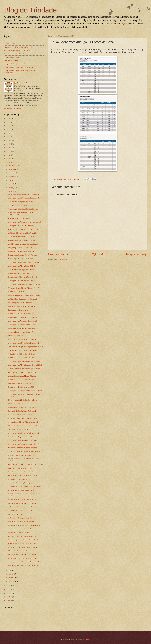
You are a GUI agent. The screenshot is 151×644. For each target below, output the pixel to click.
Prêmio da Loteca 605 (16, 514)
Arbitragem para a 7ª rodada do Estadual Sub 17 (25, 343)
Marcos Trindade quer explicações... (21, 551)
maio (11, 191)
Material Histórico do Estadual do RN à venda (24, 295)
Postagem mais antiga (136, 254)
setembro (12, 177)
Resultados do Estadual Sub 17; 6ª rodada (23, 407)
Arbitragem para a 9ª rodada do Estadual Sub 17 (25, 198)
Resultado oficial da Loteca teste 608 (21, 251)
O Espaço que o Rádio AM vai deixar (21, 490)
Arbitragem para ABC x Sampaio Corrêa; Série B (25, 365)
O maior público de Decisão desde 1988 (22, 558)
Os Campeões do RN (11, 60)
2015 (9, 159)
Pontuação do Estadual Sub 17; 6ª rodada (22, 411)
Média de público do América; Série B (21, 306)
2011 (9, 593)
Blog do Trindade (30, 10)
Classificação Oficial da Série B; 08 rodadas (23, 209)
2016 (9, 155)
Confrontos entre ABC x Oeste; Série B (22, 240)
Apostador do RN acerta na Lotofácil (21, 455)
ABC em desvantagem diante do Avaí (21, 202)
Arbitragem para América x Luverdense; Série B (25, 222)
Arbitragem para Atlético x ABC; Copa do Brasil (25, 391)
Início (6, 40)
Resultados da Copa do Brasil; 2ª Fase (21, 437)
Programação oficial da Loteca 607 (20, 383)
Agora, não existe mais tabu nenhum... (21, 529)
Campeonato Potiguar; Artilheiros (16, 57)
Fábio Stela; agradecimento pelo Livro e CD (24, 194)
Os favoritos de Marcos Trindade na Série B (23, 422)
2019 (9, 144)
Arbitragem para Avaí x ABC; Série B (21, 226)
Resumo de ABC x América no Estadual (18, 50)
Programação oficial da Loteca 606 (20, 468)
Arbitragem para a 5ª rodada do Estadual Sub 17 (25, 562)
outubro (12, 173)
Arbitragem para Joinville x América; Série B (24, 262)
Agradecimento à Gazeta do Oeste (20, 510)
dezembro (12, 166)
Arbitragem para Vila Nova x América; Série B (24, 284)
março (11, 574)
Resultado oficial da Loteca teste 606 (21, 387)
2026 (9, 118)
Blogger (88, 639)
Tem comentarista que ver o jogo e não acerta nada (26, 347)
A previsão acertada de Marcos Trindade (22, 376)
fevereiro (12, 578)
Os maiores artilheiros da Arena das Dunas (23, 448)
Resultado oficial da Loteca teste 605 (21, 472)
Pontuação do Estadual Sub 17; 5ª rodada (22, 503)
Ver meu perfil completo (12, 108)
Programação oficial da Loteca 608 (20, 310)
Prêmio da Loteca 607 (16, 336)
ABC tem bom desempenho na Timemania (23, 299)
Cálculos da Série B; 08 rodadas (19, 218)
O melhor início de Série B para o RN (21, 332)
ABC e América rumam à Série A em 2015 (23, 233)
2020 (9, 140)
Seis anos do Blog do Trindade (19, 429)
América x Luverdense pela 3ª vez (20, 205)
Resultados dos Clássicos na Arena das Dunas (24, 525)
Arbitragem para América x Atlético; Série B (24, 444)
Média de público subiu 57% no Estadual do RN (25, 566)
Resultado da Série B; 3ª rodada (19, 533)
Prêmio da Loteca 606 (16, 404)
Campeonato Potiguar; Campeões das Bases (19, 67)
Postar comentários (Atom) (64, 259)
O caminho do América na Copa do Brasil (23, 372)
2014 (9, 162)
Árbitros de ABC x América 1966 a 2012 (18, 47)
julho (11, 184)
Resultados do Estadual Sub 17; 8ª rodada (23, 255)
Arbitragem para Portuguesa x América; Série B (25, 361)
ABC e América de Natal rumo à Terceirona (23, 507)
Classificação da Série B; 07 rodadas (21, 259)
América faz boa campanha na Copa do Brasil (24, 369)
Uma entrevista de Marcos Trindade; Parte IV (24, 288)
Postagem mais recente (59, 254)
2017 (9, 152)
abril (11, 570)
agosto (11, 180)
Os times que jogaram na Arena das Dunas (23, 475)
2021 (9, 137)
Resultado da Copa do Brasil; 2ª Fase (21, 358)
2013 (9, 586)
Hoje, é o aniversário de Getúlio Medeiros (23, 400)
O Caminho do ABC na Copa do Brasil (22, 354)
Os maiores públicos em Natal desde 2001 (23, 536)
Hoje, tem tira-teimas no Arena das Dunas (23, 418)
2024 (9, 126)
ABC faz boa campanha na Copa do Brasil (23, 350)
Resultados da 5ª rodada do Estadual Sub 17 (23, 500)
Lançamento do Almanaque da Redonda (22, 339)
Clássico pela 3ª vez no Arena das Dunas (22, 544)
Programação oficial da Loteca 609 (20, 248)
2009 (9, 601)
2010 (9, 597)
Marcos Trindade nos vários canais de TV (23, 426)
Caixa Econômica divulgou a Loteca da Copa (24, 229)
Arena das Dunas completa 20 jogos (21, 483)
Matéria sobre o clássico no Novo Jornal (22, 328)
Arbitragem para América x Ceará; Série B (23, 321)
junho (11, 188)
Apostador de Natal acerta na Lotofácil (22, 237)
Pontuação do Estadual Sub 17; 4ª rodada (22, 555)
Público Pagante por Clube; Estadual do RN (23, 540)
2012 (9, 590)
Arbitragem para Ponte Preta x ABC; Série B (24, 440)
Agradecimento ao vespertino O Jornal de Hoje (24, 486)
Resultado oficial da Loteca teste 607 (21, 314)
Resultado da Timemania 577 (18, 292)
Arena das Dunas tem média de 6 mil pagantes (24, 451)
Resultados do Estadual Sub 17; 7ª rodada (23, 317)
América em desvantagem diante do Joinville (24, 244)
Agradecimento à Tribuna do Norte (20, 479)
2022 (9, 133)
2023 (9, 129)
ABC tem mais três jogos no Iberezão (21, 270)
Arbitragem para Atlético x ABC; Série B (22, 325)
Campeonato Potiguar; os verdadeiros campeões (21, 64)
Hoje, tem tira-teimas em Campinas (21, 415)
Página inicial (98, 254)
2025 (9, 122)
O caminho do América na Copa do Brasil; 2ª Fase (26, 464)
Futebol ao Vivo (10, 44)
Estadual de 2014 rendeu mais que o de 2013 (24, 547)
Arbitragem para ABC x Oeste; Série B (22, 266)
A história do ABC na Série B (14, 54)
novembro (12, 169)
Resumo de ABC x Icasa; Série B (20, 273)
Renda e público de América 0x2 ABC (21, 521)
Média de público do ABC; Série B (20, 303)
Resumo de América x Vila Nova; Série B (23, 277)
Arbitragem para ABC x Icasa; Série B (21, 281)
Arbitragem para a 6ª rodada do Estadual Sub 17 (25, 433)
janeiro (11, 581)
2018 (9, 148)
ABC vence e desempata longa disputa (22, 518)
